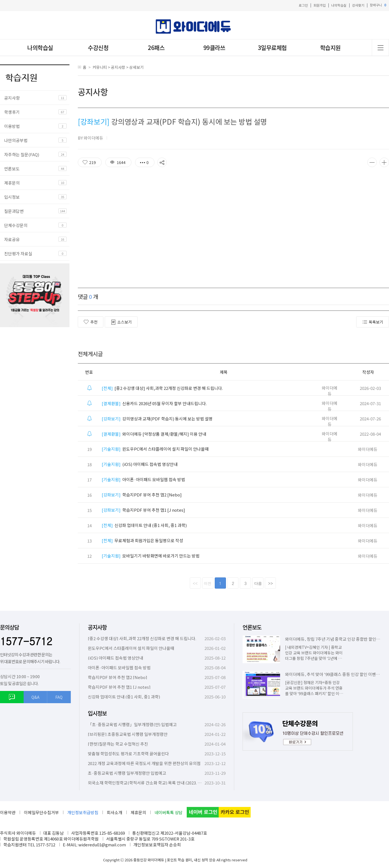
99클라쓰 (214, 48)
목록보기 (373, 322)
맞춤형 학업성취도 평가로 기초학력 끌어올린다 (128, 754)
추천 (91, 322)
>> (271, 583)
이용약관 (8, 812)
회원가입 (320, 5)
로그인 (303, 5)
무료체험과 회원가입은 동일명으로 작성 (142, 540)
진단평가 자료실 (18, 253)
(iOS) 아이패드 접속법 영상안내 (140, 464)
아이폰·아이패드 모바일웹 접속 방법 (143, 479)
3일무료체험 (272, 48)
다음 (258, 583)
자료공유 (12, 239)
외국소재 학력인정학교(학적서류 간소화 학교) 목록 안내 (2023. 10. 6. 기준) (152, 783)
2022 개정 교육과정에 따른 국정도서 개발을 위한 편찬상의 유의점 (144, 763)
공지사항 (12, 98)
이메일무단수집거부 (41, 812)
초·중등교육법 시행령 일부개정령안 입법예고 (127, 773)
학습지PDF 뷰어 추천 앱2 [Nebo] (142, 495)
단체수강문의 (16, 225)
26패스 (156, 48)
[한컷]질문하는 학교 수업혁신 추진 (118, 744)
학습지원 (330, 48)
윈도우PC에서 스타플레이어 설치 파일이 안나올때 (155, 449)
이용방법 (12, 126)
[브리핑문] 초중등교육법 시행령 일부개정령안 (128, 734)
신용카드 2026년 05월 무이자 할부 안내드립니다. (154, 403)
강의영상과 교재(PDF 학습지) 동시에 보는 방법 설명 (157, 419)
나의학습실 (339, 5)
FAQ (59, 697)
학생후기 (12, 112)
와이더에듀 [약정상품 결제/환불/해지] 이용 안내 (154, 434)
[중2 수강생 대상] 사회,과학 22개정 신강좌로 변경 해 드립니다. (162, 388)
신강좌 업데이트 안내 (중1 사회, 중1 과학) (144, 525)
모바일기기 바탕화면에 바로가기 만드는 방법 (151, 556)
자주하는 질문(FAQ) (22, 154)
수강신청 (98, 48)
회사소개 (114, 812)
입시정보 (12, 197)
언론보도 (12, 169)
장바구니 (378, 5)
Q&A (35, 697)
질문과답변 (14, 211)
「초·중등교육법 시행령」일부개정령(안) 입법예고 (132, 724)
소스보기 (121, 322)
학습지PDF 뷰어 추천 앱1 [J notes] (143, 510)
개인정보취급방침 (83, 812)
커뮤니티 (100, 67)
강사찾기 (358, 5)
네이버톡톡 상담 (169, 812)
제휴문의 (12, 183)
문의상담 (9, 627)
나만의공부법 (16, 140)
